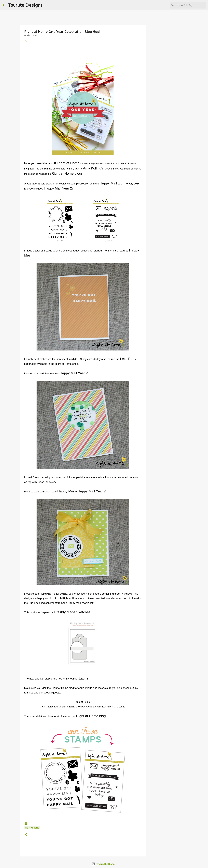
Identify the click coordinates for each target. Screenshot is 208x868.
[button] (26, 41)
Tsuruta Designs (25, 5)
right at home (32, 828)
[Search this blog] (191, 5)
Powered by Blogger (104, 864)
